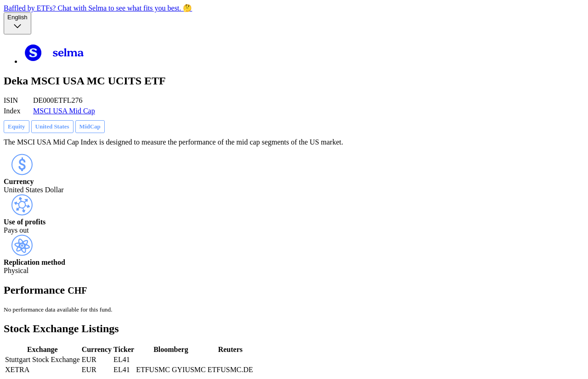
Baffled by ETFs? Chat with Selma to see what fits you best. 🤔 (98, 8)
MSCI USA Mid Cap (64, 111)
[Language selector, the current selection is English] (17, 23)
